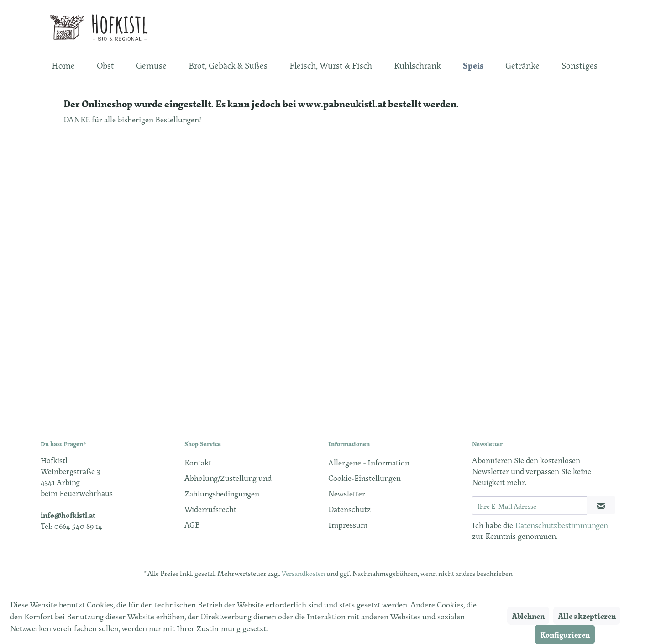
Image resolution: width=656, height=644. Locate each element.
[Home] (63, 65)
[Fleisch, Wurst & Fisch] (331, 65)
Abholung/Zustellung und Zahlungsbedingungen (228, 486)
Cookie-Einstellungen (365, 478)
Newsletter (347, 493)
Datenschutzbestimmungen (562, 525)
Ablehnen (528, 616)
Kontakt (198, 462)
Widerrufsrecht (210, 509)
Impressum (348, 524)
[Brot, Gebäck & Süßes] (228, 65)
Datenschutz (349, 509)
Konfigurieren (565, 634)
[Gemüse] (151, 65)
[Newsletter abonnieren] (601, 505)
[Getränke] (522, 65)
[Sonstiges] (580, 65)
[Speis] (473, 65)
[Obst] (105, 65)
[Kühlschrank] (417, 65)
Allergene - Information (369, 462)
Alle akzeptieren (587, 616)
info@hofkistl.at (68, 515)
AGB (192, 524)
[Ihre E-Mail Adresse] (530, 506)
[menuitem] (63, 65)
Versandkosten (303, 573)
